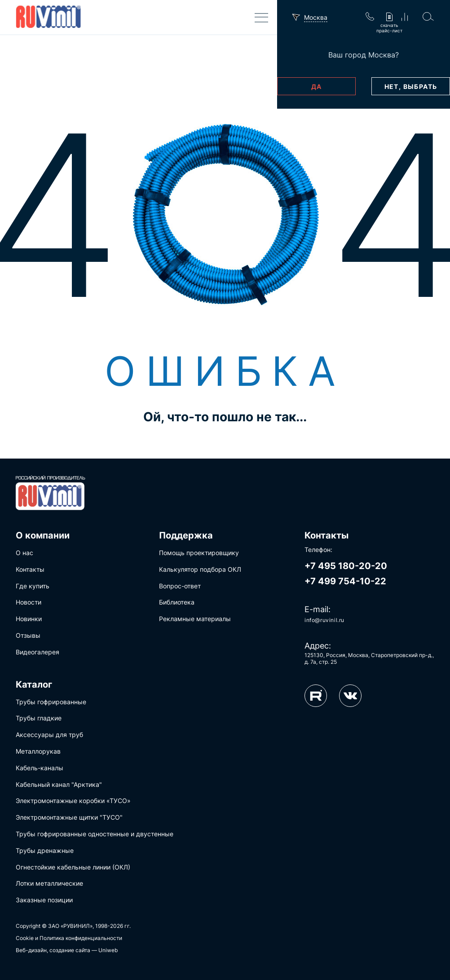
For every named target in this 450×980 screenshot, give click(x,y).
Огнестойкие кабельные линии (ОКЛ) (73, 867)
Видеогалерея (37, 652)
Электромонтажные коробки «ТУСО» (73, 801)
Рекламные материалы (195, 619)
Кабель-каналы (40, 768)
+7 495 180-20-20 (346, 566)
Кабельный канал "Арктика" (59, 784)
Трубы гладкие (39, 718)
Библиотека (177, 602)
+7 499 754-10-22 (345, 581)
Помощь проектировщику (199, 553)
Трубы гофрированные (51, 702)
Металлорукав (38, 751)
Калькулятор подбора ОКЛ (200, 569)
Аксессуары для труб (49, 735)
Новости (29, 602)
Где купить (33, 586)
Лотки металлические (49, 883)
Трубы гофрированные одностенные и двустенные (95, 834)
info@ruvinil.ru (324, 620)
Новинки (29, 619)
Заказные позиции (44, 900)
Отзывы (28, 635)
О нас (24, 553)
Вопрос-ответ (180, 586)
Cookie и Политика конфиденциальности (69, 938)
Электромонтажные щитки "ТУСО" (69, 817)
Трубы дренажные (45, 850)
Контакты (30, 569)
